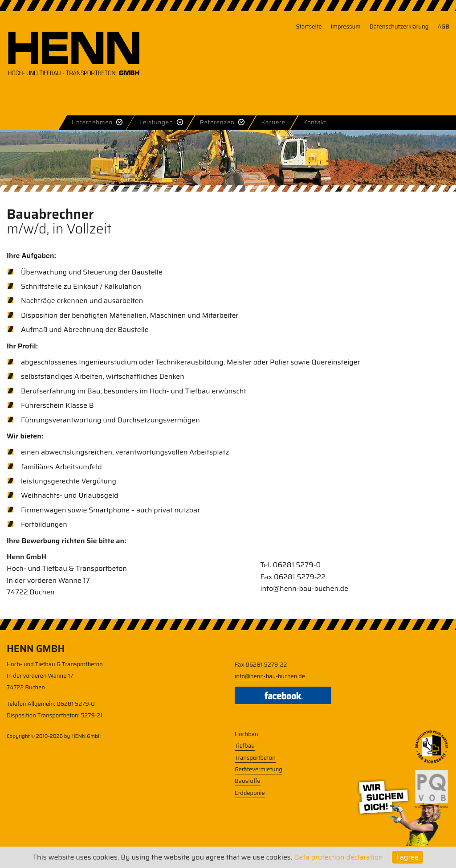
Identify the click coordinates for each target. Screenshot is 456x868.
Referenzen (217, 122)
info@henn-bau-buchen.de (304, 588)
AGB (443, 27)
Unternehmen (92, 122)
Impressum (346, 27)
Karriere (273, 122)
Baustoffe (248, 781)
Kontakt (315, 122)
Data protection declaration (338, 857)
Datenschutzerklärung (399, 27)
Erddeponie (250, 793)
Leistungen (156, 122)
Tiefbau (245, 746)
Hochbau (246, 734)
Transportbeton (255, 758)
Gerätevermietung (259, 769)
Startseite (309, 27)
